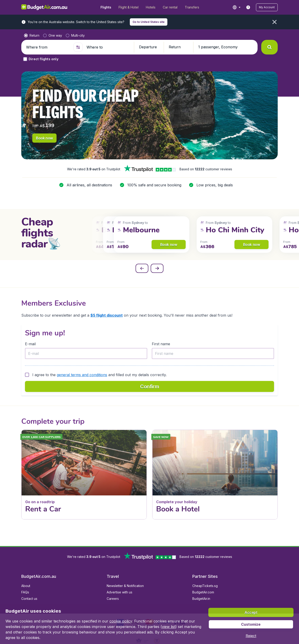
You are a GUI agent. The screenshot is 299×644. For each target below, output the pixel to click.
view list (169, 627)
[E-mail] (86, 353)
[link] (248, 7)
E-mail (30, 344)
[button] (267, 7)
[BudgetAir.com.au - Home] (44, 7)
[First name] (213, 353)
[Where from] (48, 47)
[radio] (32, 35)
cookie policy (121, 621)
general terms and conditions (82, 375)
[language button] (236, 7)
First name (161, 344)
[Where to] (108, 47)
